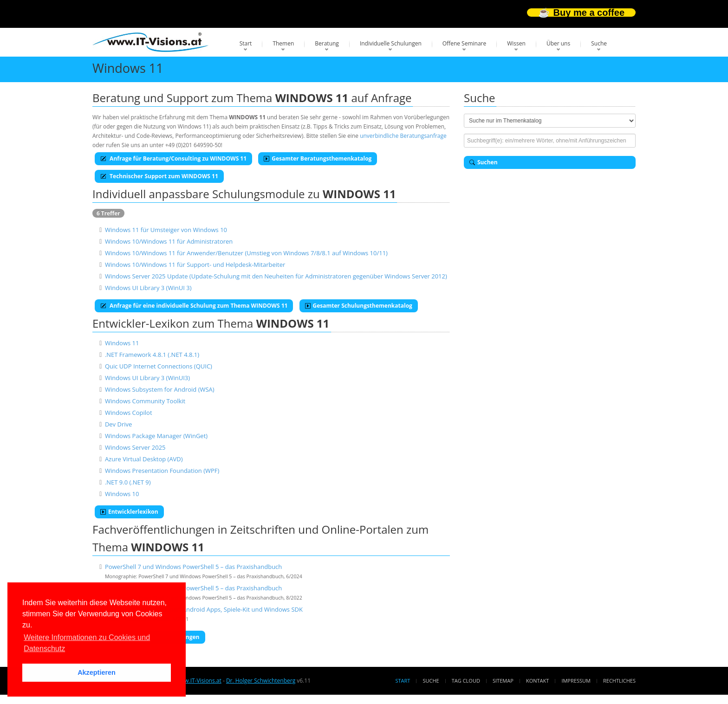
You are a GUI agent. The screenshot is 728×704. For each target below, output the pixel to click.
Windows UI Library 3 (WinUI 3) (148, 288)
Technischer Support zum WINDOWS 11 (159, 176)
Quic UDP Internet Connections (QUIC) (159, 366)
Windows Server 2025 (135, 447)
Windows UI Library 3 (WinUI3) (147, 378)
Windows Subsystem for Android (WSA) (160, 389)
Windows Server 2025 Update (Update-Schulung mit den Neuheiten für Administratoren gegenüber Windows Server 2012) (276, 276)
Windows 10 (122, 494)
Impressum (576, 681)
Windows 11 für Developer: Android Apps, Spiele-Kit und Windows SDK (204, 609)
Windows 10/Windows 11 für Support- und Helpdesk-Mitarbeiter (195, 265)
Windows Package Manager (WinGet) (156, 436)
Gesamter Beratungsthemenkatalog (318, 158)
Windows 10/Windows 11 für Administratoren (169, 241)
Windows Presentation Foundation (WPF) (162, 471)
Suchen (484, 162)
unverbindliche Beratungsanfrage (403, 136)
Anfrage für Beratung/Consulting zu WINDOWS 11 (173, 158)
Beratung (327, 43)
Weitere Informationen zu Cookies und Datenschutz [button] (87, 643)
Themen (283, 43)
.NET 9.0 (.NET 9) (128, 482)
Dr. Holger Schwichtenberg (261, 681)
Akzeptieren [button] (97, 672)
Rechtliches (619, 681)
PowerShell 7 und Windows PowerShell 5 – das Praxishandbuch (193, 567)
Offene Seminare (465, 43)
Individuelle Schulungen (391, 43)
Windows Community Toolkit (145, 401)
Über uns (558, 43)
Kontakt (537, 681)
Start (246, 43)
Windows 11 (122, 343)
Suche (599, 43)
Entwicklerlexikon (129, 512)
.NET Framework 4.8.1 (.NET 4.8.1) (152, 355)
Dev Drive (118, 424)
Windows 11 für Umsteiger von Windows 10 (166, 230)
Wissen (516, 43)
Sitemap (503, 681)
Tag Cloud (466, 681)
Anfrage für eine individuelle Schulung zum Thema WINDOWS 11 (194, 306)
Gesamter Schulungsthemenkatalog (359, 306)
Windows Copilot (129, 413)
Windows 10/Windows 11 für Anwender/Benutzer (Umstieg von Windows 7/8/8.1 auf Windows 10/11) (246, 253)
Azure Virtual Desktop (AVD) (144, 459)
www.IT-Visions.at (199, 681)
